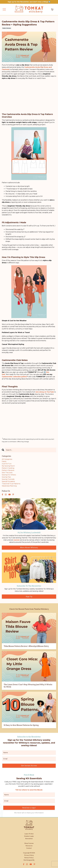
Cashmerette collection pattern (15, 377)
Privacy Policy (29, 855)
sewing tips (6, 477)
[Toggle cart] (52, 9)
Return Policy (29, 858)
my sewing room (8, 466)
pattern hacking (8, 468)
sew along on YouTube (45, 392)
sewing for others (9, 475)
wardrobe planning (9, 486)
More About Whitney (29, 548)
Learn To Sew (29, 834)
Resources (29, 846)
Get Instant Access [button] (29, 766)
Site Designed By (29, 860)
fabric (4, 461)
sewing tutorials (8, 479)
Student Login (29, 836)
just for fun (7, 464)
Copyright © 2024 (29, 853)
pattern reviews (7, 28)
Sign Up (29, 597)
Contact (29, 848)
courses (16, 540)
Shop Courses (29, 843)
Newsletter (29, 839)
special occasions (8, 481)
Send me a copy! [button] (29, 808)
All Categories (7, 459)
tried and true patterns (11, 484)
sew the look (7, 473)
